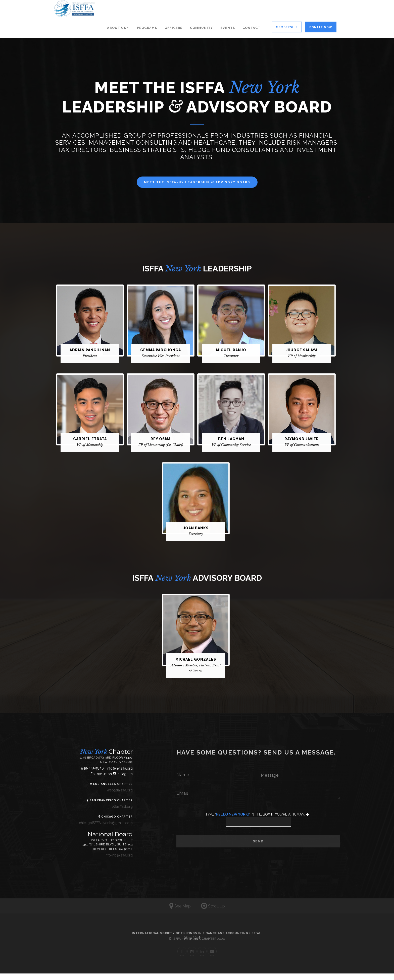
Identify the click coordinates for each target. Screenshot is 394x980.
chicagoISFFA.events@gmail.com (101, 829)
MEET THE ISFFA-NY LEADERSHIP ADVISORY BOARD (197, 182)
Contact (251, 28)
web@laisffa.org (114, 797)
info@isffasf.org (115, 813)
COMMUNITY (201, 28)
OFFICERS (174, 28)
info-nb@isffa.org (113, 862)
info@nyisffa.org (114, 775)
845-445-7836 (88, 775)
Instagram (117, 780)
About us (118, 28)
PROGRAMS (147, 28)
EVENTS (228, 28)
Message (270, 781)
